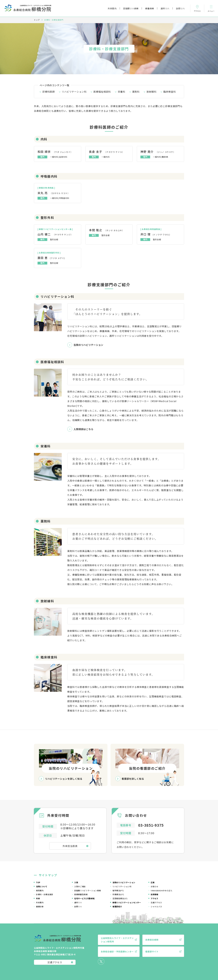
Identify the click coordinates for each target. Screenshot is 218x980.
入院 (76, 882)
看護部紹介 (117, 907)
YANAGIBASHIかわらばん (161, 891)
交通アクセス (156, 902)
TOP (38, 882)
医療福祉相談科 (102, 92)
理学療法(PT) (118, 891)
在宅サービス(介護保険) (85, 898)
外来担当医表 (70, 846)
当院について (42, 886)
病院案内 (40, 891)
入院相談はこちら (83, 429)
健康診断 (40, 907)
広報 (153, 882)
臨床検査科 (170, 92)
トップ (37, 20)
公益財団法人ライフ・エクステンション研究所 (117, 940)
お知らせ (155, 886)
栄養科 (122, 92)
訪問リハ (180, 8)
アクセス (154, 898)
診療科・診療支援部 (45, 894)
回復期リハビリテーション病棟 (88, 891)
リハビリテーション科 (74, 92)
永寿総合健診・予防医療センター (117, 952)
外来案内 (112, 8)
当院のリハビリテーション (88, 345)
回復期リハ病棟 (131, 8)
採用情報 (155, 894)
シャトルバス (156, 907)
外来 (38, 898)
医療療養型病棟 (81, 894)
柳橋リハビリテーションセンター (127, 902)
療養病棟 (150, 8)
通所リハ (165, 8)
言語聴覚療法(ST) (120, 898)
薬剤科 (136, 92)
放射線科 (151, 92)
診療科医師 (49, 92)
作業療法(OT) (118, 894)
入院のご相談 (80, 886)
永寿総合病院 (152, 940)
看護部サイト (152, 952)
